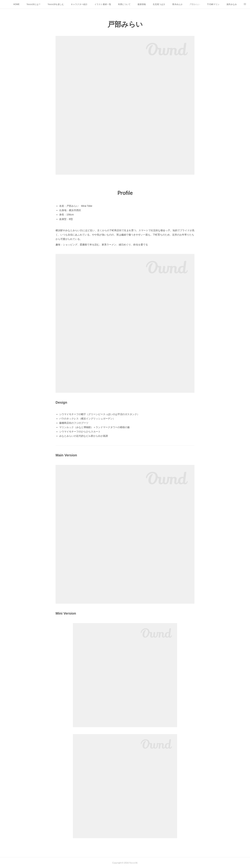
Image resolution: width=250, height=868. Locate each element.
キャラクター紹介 (79, 4)
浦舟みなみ (232, 4)
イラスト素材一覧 (103, 4)
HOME (16, 4)
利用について (124, 4)
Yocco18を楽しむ (56, 4)
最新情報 (142, 4)
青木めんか (177, 4)
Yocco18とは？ (34, 4)
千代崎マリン (213, 4)
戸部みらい (195, 4)
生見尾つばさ (159, 4)
